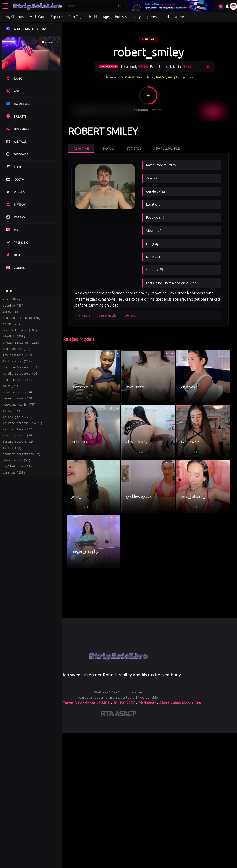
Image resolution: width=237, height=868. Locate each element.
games (152, 17)
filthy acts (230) (17, 369)
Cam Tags (76, 17)
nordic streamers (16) (21, 383)
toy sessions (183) (18, 362)
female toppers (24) (19, 459)
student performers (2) (22, 473)
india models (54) (17, 390)
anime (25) (11, 328)
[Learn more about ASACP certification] (126, 714)
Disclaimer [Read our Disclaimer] (147, 703)
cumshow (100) (14, 493)
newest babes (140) (18, 410)
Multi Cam (37, 17)
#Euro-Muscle (108, 315)
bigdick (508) (14, 341)
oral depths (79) (17, 355)
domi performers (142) (21, 376)
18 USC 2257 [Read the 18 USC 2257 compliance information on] (124, 703)
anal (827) (11, 300)
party (137, 17)
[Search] (90, 6)
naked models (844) (18, 404)
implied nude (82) (17, 486)
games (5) (11, 314)
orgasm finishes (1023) (22, 348)
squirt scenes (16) (18, 452)
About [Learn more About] (165, 703)
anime (180, 17)
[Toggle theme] (227, 6)
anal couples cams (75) (22, 321)
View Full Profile (166, 149)
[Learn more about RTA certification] (108, 714)
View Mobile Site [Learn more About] (187, 703)
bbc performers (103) (20, 335)
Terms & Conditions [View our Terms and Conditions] (79, 703)
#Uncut (130, 315)
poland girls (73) (17, 431)
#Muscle (84, 315)
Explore (57, 17)
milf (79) (11, 397)
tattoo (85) (12, 466)
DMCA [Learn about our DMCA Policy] (104, 703)
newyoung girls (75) (19, 417)
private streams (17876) (23, 438)
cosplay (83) (13, 307)
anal (166, 17)
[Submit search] (120, 6)
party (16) (11, 424)
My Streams (15, 17)
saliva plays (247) (18, 445)
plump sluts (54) (17, 479)
